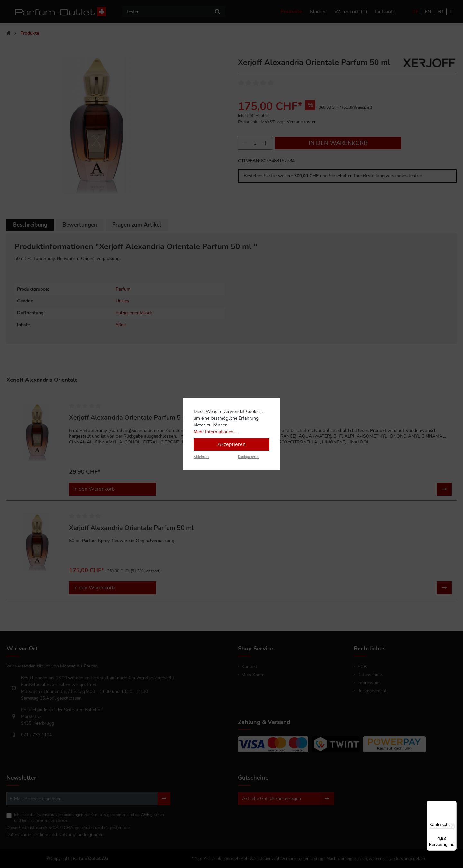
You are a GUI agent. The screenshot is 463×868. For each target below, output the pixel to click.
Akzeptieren (232, 444)
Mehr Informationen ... (216, 432)
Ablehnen (201, 457)
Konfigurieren (249, 457)
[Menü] (453, 805)
